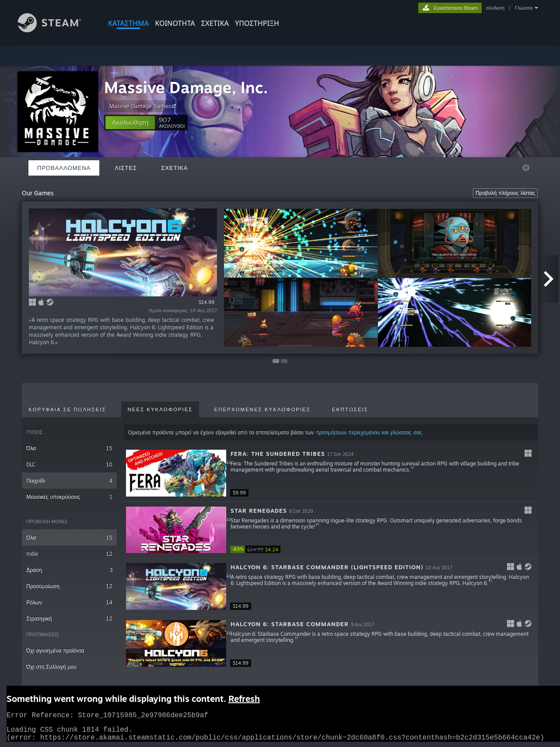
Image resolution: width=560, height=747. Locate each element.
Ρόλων (69, 602)
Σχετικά (215, 23)
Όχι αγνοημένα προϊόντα (55, 650)
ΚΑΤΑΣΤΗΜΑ (128, 23)
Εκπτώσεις (350, 409)
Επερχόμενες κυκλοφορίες (262, 409)
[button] (130, 123)
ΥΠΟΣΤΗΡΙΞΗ (257, 23)
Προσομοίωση (69, 586)
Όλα (69, 448)
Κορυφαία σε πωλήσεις (67, 409)
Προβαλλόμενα (64, 168)
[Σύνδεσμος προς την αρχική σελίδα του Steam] (56, 30)
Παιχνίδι (69, 481)
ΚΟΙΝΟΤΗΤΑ (175, 23)
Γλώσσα (524, 8)
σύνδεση (495, 8)
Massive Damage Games (144, 106)
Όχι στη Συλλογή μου (51, 667)
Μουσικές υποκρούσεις (69, 497)
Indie (69, 554)
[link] (256, 549)
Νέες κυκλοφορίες (160, 409)
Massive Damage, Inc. (186, 87)
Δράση (69, 570)
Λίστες (126, 168)
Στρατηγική (69, 618)
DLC (69, 464)
